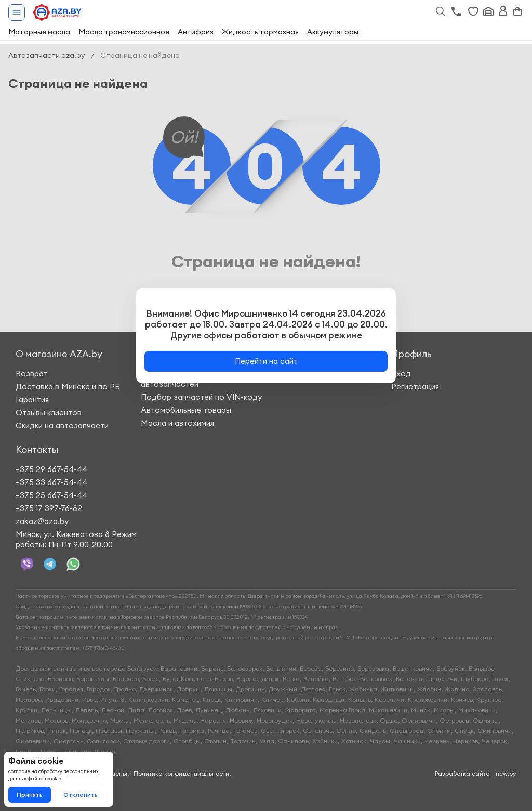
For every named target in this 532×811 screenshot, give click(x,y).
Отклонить (81, 795)
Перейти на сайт (266, 361)
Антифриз (196, 32)
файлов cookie (44, 779)
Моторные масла (39, 32)
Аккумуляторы (333, 32)
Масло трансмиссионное (124, 32)
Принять (30, 795)
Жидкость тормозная (260, 32)
